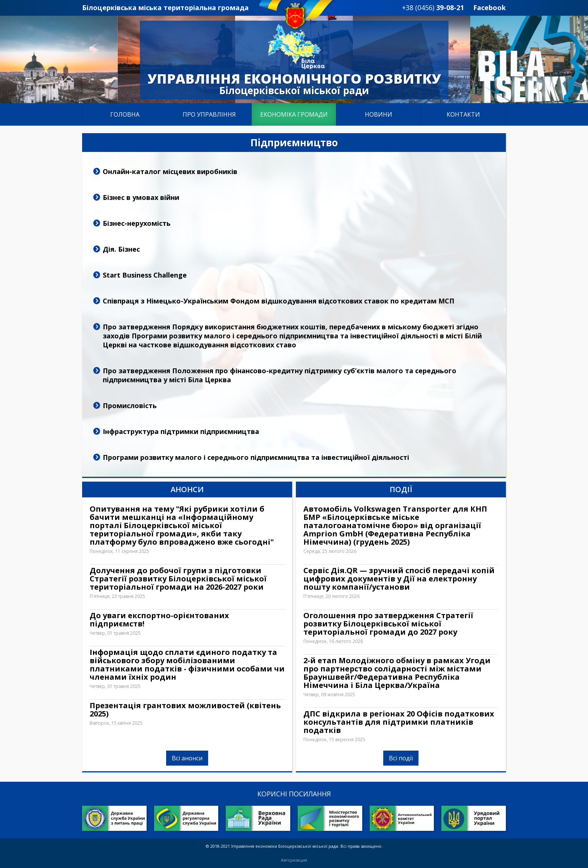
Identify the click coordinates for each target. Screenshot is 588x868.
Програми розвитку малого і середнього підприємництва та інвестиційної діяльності (256, 457)
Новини (379, 114)
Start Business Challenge (145, 275)
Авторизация (294, 860)
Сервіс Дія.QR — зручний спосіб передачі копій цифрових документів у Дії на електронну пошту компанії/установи (399, 579)
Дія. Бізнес (121, 249)
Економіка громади (294, 114)
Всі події (401, 758)
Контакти (463, 114)
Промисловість (130, 405)
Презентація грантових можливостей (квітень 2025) (185, 710)
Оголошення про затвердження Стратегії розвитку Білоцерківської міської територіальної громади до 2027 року (388, 624)
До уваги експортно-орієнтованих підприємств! (159, 620)
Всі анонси (187, 758)
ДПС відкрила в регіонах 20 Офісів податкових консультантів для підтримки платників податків (399, 722)
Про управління (209, 114)
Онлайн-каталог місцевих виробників (170, 171)
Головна (125, 114)
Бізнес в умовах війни (141, 197)
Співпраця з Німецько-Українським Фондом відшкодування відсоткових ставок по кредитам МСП (279, 301)
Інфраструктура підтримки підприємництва (181, 431)
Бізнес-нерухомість (137, 223)
